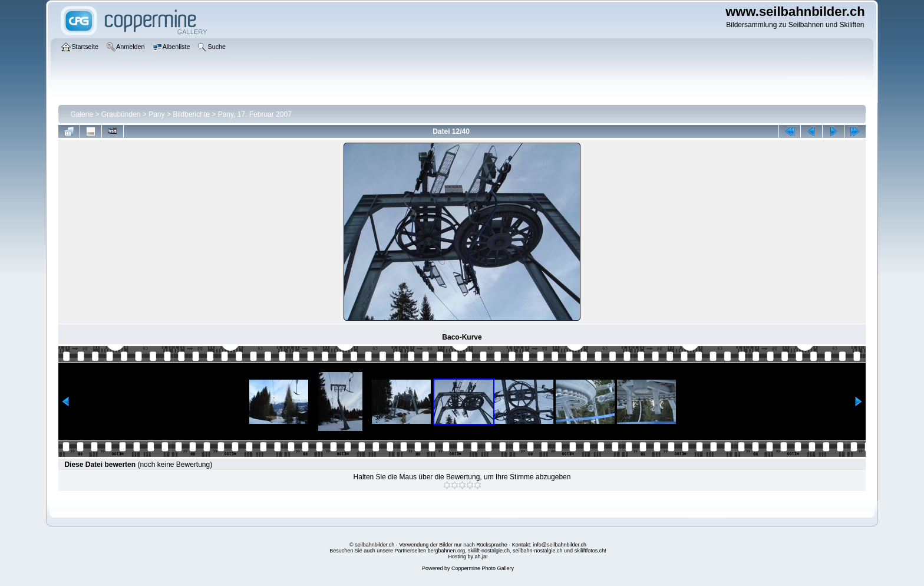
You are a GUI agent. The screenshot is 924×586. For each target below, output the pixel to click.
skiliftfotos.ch (590, 551)
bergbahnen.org (446, 551)
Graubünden (121, 114)
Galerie (82, 114)
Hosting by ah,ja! (468, 557)
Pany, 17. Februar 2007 (255, 114)
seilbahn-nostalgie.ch (538, 551)
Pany (156, 114)
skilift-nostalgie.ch (489, 551)
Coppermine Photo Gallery (483, 568)
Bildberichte (191, 114)
